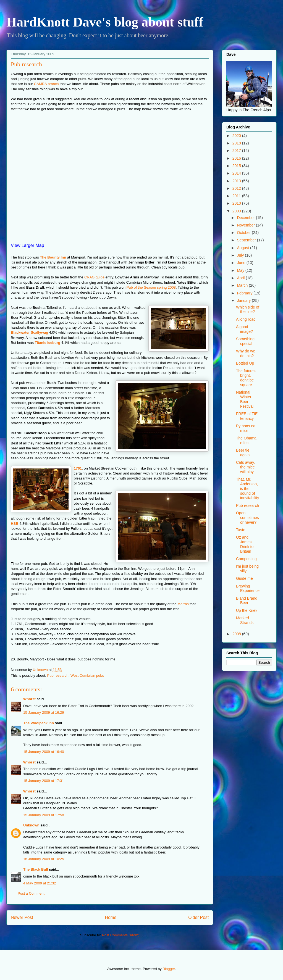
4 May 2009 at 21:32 (40, 883)
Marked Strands (245, 620)
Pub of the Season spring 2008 (151, 287)
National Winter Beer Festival (245, 399)
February (245, 293)
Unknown (31, 825)
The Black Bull (36, 869)
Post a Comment (31, 893)
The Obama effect (246, 440)
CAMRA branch (46, 84)
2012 (237, 188)
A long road (246, 319)
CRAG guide (94, 277)
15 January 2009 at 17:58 (44, 815)
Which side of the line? (248, 309)
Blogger (169, 969)
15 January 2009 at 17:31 (44, 781)
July (241, 255)
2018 (237, 143)
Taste (241, 530)
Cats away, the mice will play (245, 467)
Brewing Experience (248, 588)
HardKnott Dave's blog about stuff (105, 22)
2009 (237, 211)
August (243, 248)
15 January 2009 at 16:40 (44, 752)
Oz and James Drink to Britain (245, 544)
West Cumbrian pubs (87, 675)
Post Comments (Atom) (121, 935)
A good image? (244, 329)
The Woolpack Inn (39, 723)
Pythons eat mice (246, 428)
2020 (237, 136)
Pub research (58, 675)
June (242, 263)
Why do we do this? (246, 353)
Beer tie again (243, 453)
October (244, 233)
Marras (183, 604)
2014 (237, 173)
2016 (237, 158)
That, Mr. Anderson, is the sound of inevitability (247, 488)
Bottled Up (245, 363)
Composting (246, 559)
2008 (237, 634)
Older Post (198, 917)
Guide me (244, 578)
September (247, 240)
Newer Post (22, 917)
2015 (237, 166)
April (241, 278)
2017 (237, 151)
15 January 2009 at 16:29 (44, 712)
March (243, 285)
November (246, 225)
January (244, 301)
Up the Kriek (247, 610)
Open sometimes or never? (247, 518)
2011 (237, 196)
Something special (245, 341)
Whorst (29, 699)
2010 (237, 203)
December (246, 218)
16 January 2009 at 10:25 (44, 859)
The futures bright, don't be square (246, 378)
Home (111, 917)
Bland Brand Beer (247, 601)
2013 (237, 181)
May (241, 270)
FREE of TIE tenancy (247, 416)
